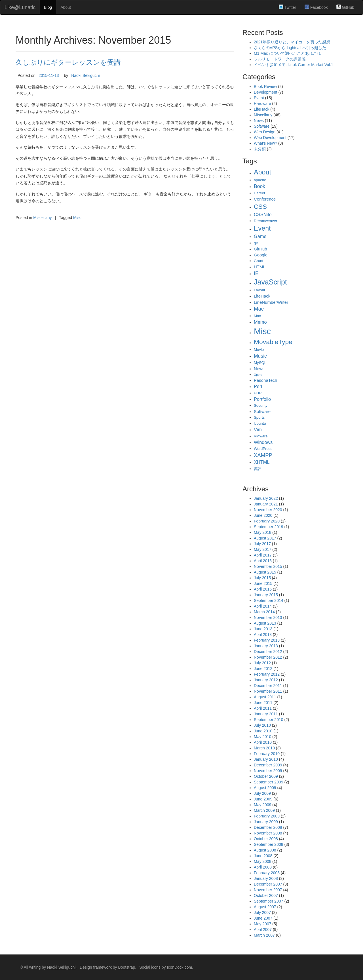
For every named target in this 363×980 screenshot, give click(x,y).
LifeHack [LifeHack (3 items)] (262, 296)
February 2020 (267, 521)
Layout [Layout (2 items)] (259, 290)
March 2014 (264, 612)
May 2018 (262, 532)
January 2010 (266, 759)
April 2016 (263, 561)
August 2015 (265, 572)
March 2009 (264, 810)
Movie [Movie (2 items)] (259, 350)
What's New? (265, 143)
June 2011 (263, 703)
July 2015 (262, 578)
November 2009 (268, 771)
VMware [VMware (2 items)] (261, 436)
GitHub (345, 7)
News (259, 121)
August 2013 (265, 623)
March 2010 (264, 748)
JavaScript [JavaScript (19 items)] (270, 282)
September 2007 (269, 901)
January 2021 (266, 504)
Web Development (270, 138)
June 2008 (263, 856)
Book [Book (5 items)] (259, 186)
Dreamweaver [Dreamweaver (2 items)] (265, 221)
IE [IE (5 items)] (256, 273)
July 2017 (262, 544)
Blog (48, 7)
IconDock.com (179, 967)
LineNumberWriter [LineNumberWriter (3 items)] (271, 302)
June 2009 (263, 799)
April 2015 (263, 589)
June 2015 (263, 583)
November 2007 (268, 890)
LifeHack (261, 109)
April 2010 (263, 742)
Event (259, 98)
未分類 (260, 149)
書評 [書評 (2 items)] (258, 469)
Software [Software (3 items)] (262, 411)
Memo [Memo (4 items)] (260, 322)
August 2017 (265, 538)
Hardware (262, 104)
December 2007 (268, 884)
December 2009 (268, 765)
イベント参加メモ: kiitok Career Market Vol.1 (294, 65)
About (66, 7)
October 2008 (266, 839)
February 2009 (267, 816)
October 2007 (266, 895)
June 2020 (263, 515)
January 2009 (266, 822)
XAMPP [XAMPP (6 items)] (263, 455)
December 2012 (268, 652)
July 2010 (262, 725)
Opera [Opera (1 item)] (258, 375)
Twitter (287, 7)
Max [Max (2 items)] (257, 316)
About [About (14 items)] (262, 172)
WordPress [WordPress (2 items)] (263, 449)
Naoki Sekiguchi (85, 75)
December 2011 (268, 686)
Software (262, 126)
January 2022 (266, 498)
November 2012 (268, 657)
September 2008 (269, 844)
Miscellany (42, 218)
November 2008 (268, 833)
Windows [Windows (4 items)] (263, 442)
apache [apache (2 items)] (260, 180)
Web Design (265, 132)
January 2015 (266, 595)
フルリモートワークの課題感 (280, 59)
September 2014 (269, 600)
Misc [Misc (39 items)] (262, 331)
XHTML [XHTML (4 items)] (262, 462)
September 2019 (269, 527)
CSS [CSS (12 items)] (260, 207)
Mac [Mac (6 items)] (259, 309)
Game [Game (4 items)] (260, 236)
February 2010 (267, 754)
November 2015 (268, 566)
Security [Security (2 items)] (261, 405)
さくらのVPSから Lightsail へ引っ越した (290, 48)
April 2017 (263, 555)
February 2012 (267, 674)
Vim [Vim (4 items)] (258, 429)
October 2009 (266, 776)
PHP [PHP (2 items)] (258, 393)
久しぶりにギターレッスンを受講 (68, 62)
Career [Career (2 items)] (260, 193)
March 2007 (264, 935)
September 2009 (269, 782)
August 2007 (265, 907)
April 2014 (263, 606)
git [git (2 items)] (256, 243)
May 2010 (262, 737)
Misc (77, 218)
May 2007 (262, 924)
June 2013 (263, 629)
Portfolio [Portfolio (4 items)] (262, 399)
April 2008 (263, 867)
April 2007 (263, 930)
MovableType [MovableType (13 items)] (273, 342)
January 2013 (266, 646)
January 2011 (266, 714)
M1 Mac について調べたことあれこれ (287, 53)
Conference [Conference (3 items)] (265, 199)
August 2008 (265, 850)
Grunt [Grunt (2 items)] (258, 261)
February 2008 (267, 873)
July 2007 (262, 912)
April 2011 (263, 708)
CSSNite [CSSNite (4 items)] (263, 214)
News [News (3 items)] (259, 369)
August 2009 (265, 788)
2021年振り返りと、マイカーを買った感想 (292, 42)
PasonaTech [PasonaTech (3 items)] (265, 380)
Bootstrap (126, 967)
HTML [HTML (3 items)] (260, 267)
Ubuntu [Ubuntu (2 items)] (260, 423)
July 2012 (262, 663)
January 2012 (266, 680)
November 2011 (268, 691)
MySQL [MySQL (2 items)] (260, 363)
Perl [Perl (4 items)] (258, 386)
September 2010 (269, 720)
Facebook (316, 7)
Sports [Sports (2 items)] (259, 417)
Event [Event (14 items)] (262, 228)
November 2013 (268, 617)
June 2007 (263, 918)
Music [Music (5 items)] (260, 356)
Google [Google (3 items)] (261, 255)
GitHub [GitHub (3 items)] (260, 249)
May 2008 (262, 861)
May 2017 (262, 549)
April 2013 (263, 635)
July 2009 (262, 793)
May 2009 (262, 805)
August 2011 (265, 697)
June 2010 (263, 731)
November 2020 (268, 510)
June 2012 (263, 669)
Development (266, 92)
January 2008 (266, 878)
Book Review (265, 87)
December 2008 (268, 827)
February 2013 (267, 640)
